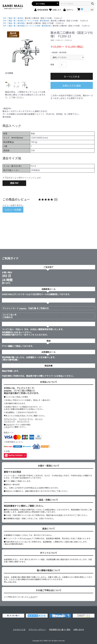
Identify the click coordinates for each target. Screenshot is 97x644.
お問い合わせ (79, 630)
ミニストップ (9, 421)
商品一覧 (12, 18)
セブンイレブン (10, 419)
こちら (7, 427)
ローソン (39, 419)
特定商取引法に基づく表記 (60, 630)
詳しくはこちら (10, 582)
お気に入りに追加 (72, 86)
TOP (4, 18)
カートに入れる (72, 76)
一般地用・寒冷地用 (58, 52)
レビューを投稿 (13, 210)
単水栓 (20, 18)
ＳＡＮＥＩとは (19, 630)
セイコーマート (23, 421)
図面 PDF (14, 183)
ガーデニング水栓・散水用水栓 (37, 21)
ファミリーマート (26, 419)
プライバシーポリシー (37, 630)
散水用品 (21, 23)
